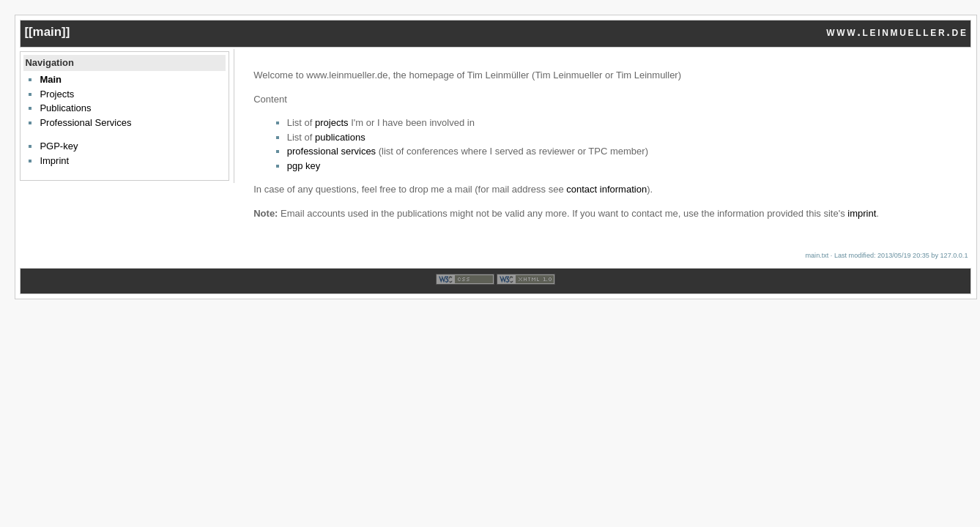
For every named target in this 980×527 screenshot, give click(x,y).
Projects (57, 94)
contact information (606, 189)
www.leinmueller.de (897, 32)
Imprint (54, 161)
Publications (65, 108)
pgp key (304, 166)
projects (332, 123)
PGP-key (59, 146)
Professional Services (85, 123)
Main (51, 79)
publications (340, 137)
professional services (331, 151)
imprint (862, 213)
